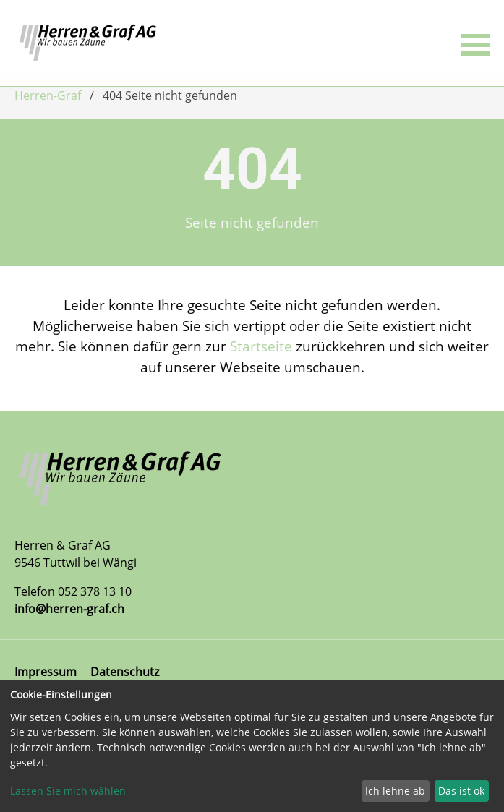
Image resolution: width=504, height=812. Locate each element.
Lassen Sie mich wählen (68, 791)
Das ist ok (461, 791)
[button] (475, 43)
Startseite (261, 346)
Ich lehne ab (395, 791)
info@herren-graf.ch (69, 609)
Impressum (46, 672)
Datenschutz (125, 672)
